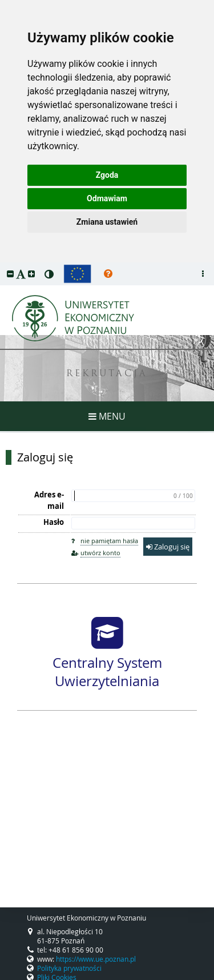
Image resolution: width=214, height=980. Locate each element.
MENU (107, 416)
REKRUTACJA (107, 374)
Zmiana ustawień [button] (107, 222)
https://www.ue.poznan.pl (96, 959)
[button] (10, 274)
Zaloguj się (45, 457)
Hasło (54, 522)
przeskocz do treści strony (3, 265)
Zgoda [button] (107, 175)
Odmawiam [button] (107, 198)
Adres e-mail (49, 500)
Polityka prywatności (69, 968)
